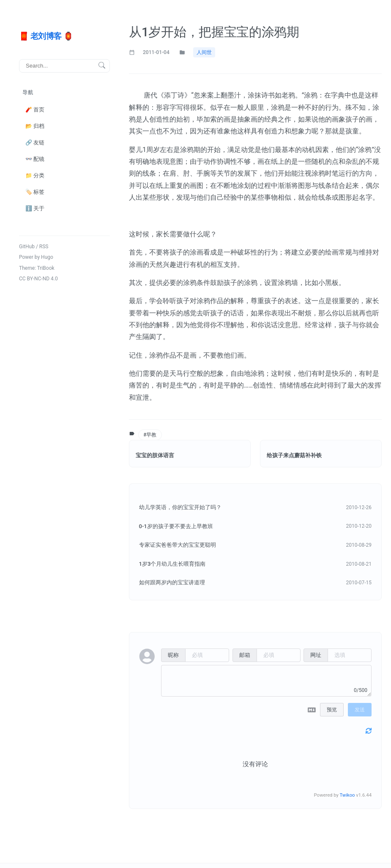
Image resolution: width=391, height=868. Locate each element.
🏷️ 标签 (35, 191)
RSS (44, 246)
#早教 (149, 435)
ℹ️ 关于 (35, 208)
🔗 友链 (35, 142)
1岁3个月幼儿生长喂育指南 (172, 564)
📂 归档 (35, 126)
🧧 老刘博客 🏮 (46, 36)
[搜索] (64, 65)
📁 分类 (35, 175)
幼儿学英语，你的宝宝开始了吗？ (180, 507)
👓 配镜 (35, 159)
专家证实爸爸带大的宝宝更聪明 (178, 545)
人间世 (204, 52)
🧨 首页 (35, 109)
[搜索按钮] (102, 66)
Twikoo (347, 795)
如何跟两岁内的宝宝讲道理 (172, 582)
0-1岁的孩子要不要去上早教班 (176, 526)
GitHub (27, 246)
